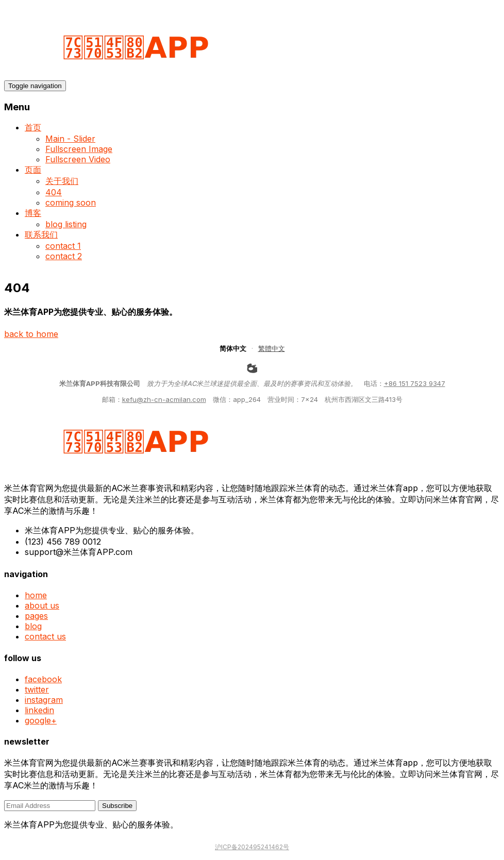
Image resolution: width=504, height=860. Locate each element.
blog (33, 626)
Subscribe (117, 806)
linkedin (39, 710)
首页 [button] (33, 127)
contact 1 (63, 246)
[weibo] (252, 368)
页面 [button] (33, 170)
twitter (37, 689)
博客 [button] (33, 213)
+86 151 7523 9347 (415, 383)
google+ (41, 720)
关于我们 (62, 181)
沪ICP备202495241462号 (252, 847)
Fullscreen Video (78, 159)
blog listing (66, 224)
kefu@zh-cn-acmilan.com (164, 399)
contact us (45, 636)
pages (36, 616)
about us (42, 605)
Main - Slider (70, 139)
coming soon (71, 203)
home (36, 595)
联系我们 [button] (41, 234)
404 (54, 192)
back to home (31, 334)
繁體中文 (272, 348)
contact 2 (64, 256)
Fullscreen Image (79, 149)
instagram (44, 700)
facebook (43, 679)
